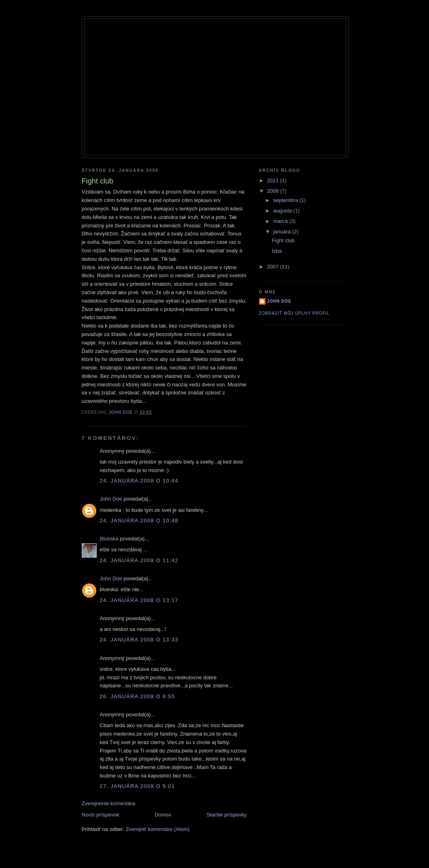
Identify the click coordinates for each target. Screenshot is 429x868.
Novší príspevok (101, 815)
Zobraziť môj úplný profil (294, 313)
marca (281, 221)
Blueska (109, 539)
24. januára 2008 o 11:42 (139, 560)
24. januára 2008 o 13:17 (139, 600)
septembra (286, 200)
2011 (274, 180)
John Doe (111, 499)
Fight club (283, 240)
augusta (283, 211)
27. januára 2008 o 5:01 (138, 786)
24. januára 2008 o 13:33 (139, 640)
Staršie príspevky (227, 815)
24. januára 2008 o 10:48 (139, 521)
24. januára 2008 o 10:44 (139, 481)
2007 (274, 267)
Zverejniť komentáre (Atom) (158, 829)
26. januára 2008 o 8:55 (138, 696)
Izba (277, 251)
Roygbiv (215, 33)
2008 (274, 191)
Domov (163, 815)
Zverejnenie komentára (109, 803)
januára (283, 232)
